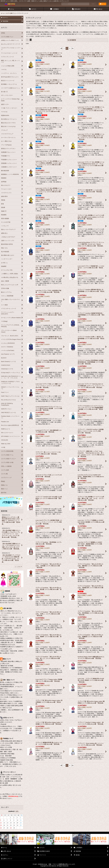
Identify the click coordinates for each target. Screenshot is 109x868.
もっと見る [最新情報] (18, 567)
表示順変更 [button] (72, 40)
